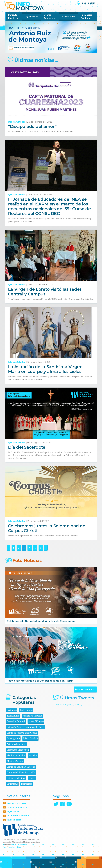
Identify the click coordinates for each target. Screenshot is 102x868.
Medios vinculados (16, 756)
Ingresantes (32, 17)
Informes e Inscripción (18, 750)
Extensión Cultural (16, 721)
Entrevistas (12, 784)
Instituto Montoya (13, 17)
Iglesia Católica (17, 122)
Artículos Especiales (17, 744)
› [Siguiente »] (46, 548)
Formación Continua (87, 17)
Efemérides (27, 784)
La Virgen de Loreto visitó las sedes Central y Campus (45, 292)
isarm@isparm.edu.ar (12, 847)
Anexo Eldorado (36, 721)
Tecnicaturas (13, 716)
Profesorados (26, 710)
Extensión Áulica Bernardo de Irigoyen (26, 727)
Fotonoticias (68, 17)
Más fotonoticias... (85, 689)
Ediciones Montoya (16, 778)
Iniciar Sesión (88, 3)
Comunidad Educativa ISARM (21, 773)
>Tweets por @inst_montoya (68, 705)
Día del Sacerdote (27, 447)
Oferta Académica (50, 17)
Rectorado (12, 710)
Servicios (33, 756)
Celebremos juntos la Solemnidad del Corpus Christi (47, 528)
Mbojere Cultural (15, 761)
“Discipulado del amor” (32, 126)
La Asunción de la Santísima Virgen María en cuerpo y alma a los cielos (45, 369)
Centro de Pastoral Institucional (22, 733)
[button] (12, 37)
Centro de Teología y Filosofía (21, 767)
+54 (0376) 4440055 (19, 845)
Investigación (13, 738)
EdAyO (32, 778)
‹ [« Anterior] (9, 548)
